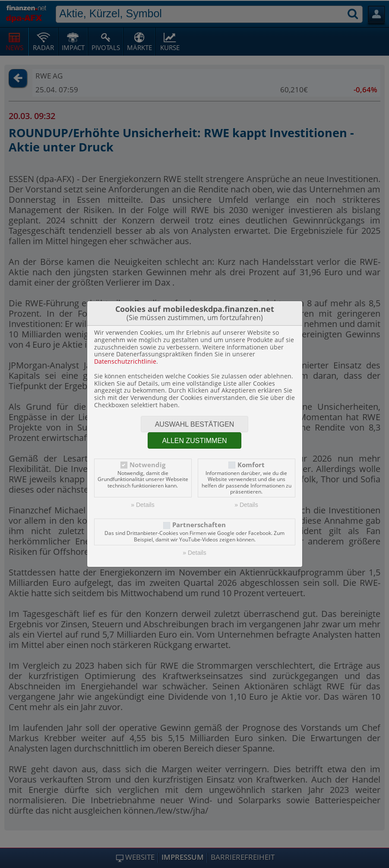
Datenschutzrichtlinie (125, 361)
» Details (142, 505)
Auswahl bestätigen (195, 424)
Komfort (251, 465)
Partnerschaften (199, 525)
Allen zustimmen (194, 441)
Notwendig (147, 465)
